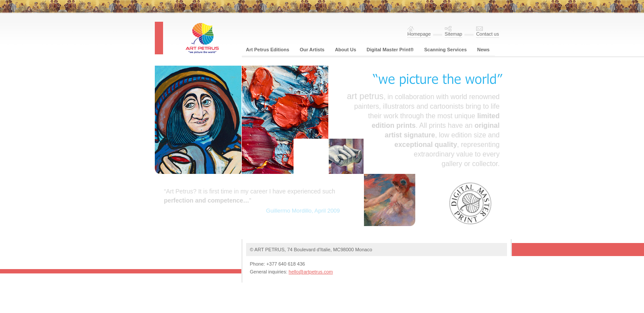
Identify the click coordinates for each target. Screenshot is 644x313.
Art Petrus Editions (268, 50)
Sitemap (454, 34)
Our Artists (312, 50)
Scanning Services (445, 50)
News (483, 50)
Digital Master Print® (390, 50)
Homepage (419, 34)
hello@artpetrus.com (311, 272)
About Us (345, 50)
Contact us (488, 34)
